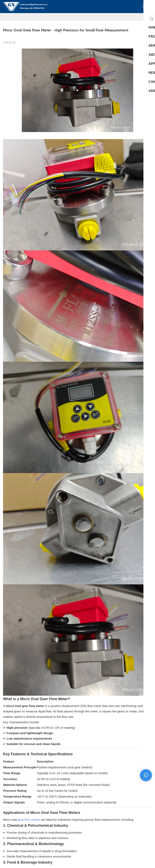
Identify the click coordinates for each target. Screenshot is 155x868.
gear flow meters (29, 820)
